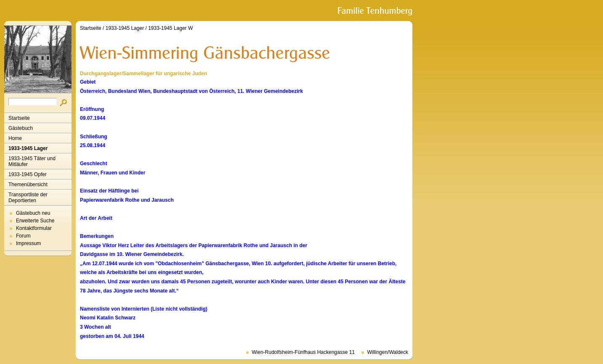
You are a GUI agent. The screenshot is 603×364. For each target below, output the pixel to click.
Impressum (28, 243)
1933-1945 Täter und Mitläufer (32, 161)
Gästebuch (21, 128)
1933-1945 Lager (28, 148)
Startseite (19, 118)
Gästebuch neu (33, 213)
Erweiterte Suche (35, 221)
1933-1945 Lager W (170, 28)
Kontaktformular (34, 228)
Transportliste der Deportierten (28, 198)
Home (15, 138)
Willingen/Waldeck (388, 352)
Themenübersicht (28, 185)
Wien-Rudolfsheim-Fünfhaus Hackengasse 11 (303, 352)
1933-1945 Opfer (28, 174)
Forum (23, 236)
